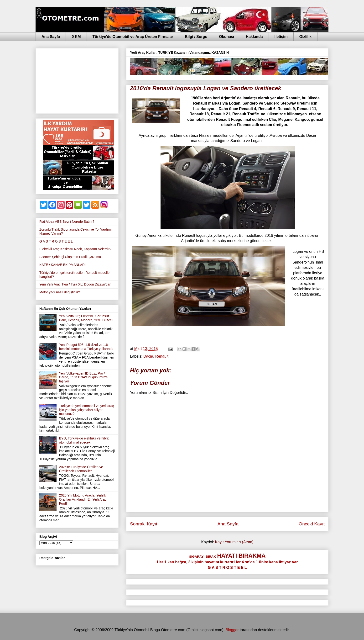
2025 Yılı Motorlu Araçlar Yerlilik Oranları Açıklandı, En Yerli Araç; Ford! (83, 499)
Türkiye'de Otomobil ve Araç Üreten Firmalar (133, 37)
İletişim (281, 37)
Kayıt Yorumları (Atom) (234, 542)
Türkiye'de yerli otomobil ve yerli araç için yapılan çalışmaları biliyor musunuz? (87, 410)
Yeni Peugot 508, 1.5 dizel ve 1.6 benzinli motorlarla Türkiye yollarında (86, 347)
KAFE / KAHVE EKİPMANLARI (62, 265)
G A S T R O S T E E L (56, 241)
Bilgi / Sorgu (196, 37)
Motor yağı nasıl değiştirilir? (60, 292)
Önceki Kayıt (312, 524)
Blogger (232, 630)
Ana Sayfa (51, 37)
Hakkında (254, 37)
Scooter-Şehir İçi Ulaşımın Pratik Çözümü (70, 257)
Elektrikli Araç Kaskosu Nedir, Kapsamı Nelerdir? (75, 249)
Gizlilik (306, 37)
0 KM (76, 37)
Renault (162, 356)
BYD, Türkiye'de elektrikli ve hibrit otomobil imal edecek (84, 440)
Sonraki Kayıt (144, 524)
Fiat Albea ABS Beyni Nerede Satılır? (67, 222)
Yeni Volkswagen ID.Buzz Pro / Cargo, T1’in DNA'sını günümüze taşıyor (83, 377)
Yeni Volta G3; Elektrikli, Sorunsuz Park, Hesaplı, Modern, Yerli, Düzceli (86, 318)
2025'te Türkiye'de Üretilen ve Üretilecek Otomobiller (81, 469)
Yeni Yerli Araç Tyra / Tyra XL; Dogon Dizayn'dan (75, 284)
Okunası (226, 37)
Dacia (148, 356)
